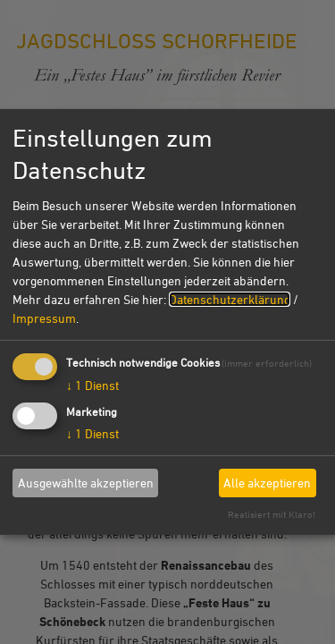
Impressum (44, 317)
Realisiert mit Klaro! (272, 514)
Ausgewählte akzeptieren (86, 483)
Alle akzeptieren (267, 483)
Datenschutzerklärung (230, 298)
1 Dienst (92, 384)
